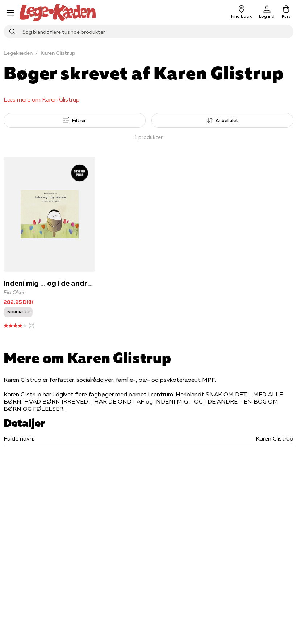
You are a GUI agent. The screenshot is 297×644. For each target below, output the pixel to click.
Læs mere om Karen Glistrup (42, 99)
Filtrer (75, 120)
